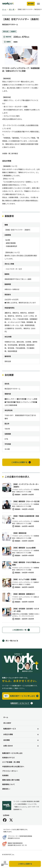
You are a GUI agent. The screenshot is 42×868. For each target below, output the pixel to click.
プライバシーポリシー (10, 771)
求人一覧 (12, 9)
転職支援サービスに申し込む (12, 753)
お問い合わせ (8, 746)
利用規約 (5, 775)
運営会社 (6, 789)
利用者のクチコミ (9, 758)
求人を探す (7, 723)
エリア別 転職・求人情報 (11, 762)
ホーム (4, 9)
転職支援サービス (10, 729)
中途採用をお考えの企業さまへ (13, 767)
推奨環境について (9, 784)
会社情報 (6, 740)
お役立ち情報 (8, 734)
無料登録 (31, 4)
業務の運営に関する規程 (11, 780)
